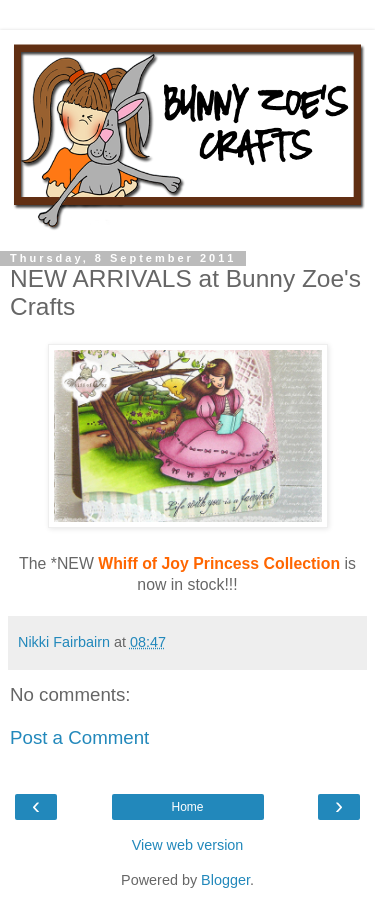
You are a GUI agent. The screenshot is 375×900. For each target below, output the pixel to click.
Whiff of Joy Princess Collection (219, 563)
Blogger (225, 880)
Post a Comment (79, 737)
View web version (188, 845)
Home (187, 807)
